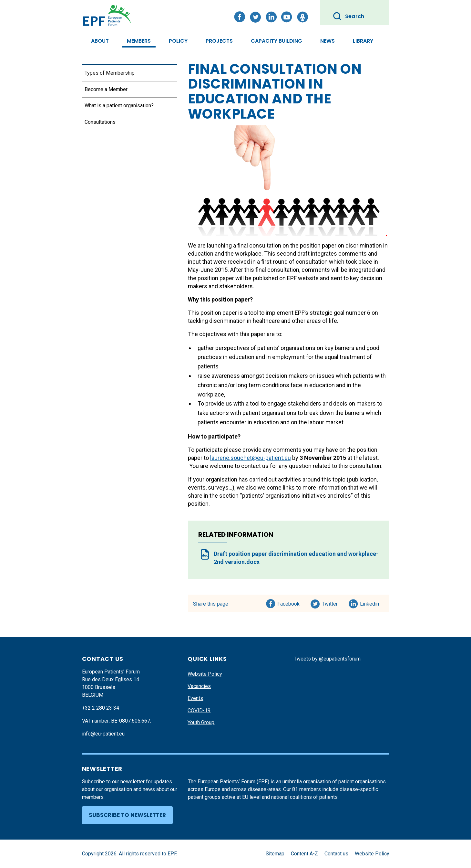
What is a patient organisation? (119, 106)
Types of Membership (110, 73)
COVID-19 (199, 710)
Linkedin (370, 603)
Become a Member (106, 89)
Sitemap (275, 854)
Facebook (288, 603)
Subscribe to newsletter (127, 815)
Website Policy (205, 674)
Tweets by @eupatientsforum (327, 659)
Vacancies (199, 686)
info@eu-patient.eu (103, 734)
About (100, 41)
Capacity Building (276, 41)
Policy (178, 41)
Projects (219, 41)
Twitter (332, 603)
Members (139, 41)
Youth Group (201, 722)
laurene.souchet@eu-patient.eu (251, 458)
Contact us (336, 854)
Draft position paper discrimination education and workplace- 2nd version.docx (296, 558)
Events (195, 698)
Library (363, 41)
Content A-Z (304, 854)
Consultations (100, 122)
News (328, 41)
